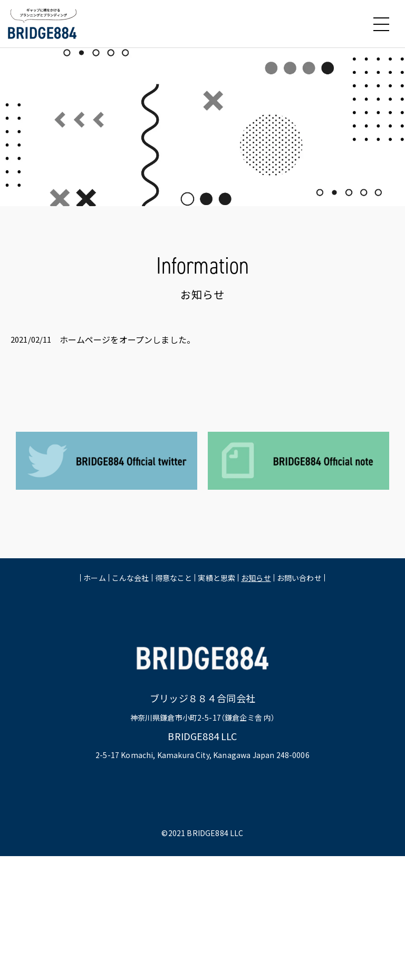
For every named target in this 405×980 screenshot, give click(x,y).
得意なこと (174, 579)
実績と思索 (216, 579)
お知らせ (256, 579)
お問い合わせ (299, 579)
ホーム (94, 579)
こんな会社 (131, 579)
